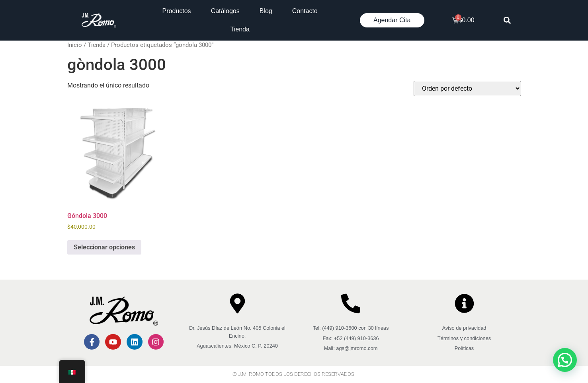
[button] (507, 20)
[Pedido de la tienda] (467, 88)
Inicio (75, 45)
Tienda (240, 29)
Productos (177, 11)
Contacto (305, 11)
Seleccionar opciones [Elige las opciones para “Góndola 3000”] (104, 247)
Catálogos (225, 11)
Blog (266, 11)
